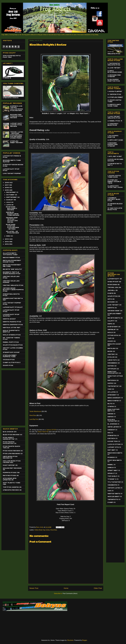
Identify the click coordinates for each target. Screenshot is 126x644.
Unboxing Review (11, 490)
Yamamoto (113, 500)
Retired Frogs (9, 476)
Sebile (111, 468)
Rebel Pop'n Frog (11, 342)
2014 (7, 239)
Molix (110, 333)
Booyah (111, 302)
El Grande (112, 424)
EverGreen (113, 327)
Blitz (110, 404)
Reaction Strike (115, 376)
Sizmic (110, 383)
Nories (111, 366)
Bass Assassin (114, 398)
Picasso (111, 457)
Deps (110, 324)
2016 (7, 188)
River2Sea (33, 415)
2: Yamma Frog (114, 94)
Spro (110, 299)
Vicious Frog (9, 360)
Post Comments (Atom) (70, 593)
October (11, 195)
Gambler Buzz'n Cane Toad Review (13, 214)
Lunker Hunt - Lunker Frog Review (17, 125)
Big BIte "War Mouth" (12, 269)
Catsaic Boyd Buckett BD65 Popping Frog (13, 290)
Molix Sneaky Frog (12, 335)
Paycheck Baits (115, 453)
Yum (110, 338)
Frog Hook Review (11, 451)
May (8, 236)
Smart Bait (113, 471)
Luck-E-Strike (114, 444)
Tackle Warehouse (35, 411)
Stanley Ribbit (114, 314)
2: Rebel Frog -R (115, 121)
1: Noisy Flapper (115, 92)
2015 (7, 190)
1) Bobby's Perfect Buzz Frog (114, 199)
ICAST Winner (9, 465)
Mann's (111, 308)
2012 (7, 244)
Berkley (111, 349)
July (9, 202)
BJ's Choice (8, 432)
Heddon (111, 430)
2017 (7, 185)
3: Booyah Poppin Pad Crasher (113, 145)
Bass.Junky (40, 527)
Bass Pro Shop (114, 344)
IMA (109, 433)
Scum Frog (113, 296)
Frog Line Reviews (11, 454)
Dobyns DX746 (51, 430)
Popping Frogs (10, 473)
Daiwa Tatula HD (43, 432)
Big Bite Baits (114, 318)
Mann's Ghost (9, 319)
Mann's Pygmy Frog (12, 322)
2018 (7, 183)
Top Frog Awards (11, 487)
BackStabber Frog (11, 258)
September (12, 197)
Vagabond (112, 485)
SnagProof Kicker (11, 352)
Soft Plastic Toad (11, 483)
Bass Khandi (113, 401)
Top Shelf (112, 476)
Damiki (111, 417)
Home (66, 588)
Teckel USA (113, 288)
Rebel (110, 465)
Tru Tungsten (114, 482)
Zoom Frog (8, 365)
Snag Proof (113, 282)
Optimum (112, 369)
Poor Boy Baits (115, 460)
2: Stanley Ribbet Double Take (114, 182)
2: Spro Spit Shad (115, 140)
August (10, 200)
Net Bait (111, 450)
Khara (110, 293)
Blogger (85, 640)
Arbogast (112, 395)
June (9, 205)
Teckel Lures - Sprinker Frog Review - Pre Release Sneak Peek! (17, 135)
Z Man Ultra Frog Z (12, 363)
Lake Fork (112, 360)
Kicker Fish (113, 441)
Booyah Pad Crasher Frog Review (16, 116)
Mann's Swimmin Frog (13, 325)
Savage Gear (114, 311)
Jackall (111, 290)
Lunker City (113, 447)
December (11, 192)
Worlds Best (114, 497)
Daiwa (110, 414)
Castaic (111, 354)
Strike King (113, 335)
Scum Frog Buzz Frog (13, 345)
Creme (111, 407)
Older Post (98, 588)
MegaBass (112, 363)
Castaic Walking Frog (13, 285)
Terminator (113, 386)
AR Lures (112, 392)
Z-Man (110, 502)
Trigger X (112, 479)
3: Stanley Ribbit (115, 97)
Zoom (110, 341)
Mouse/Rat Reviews (12, 468)
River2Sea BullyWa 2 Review (11, 208)
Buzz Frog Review (11, 435)
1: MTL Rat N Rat (115, 156)
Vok (109, 491)
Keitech (111, 439)
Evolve (111, 357)
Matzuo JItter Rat (12, 328)
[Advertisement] (10, 397)
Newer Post (34, 588)
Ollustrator (70, 640)
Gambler (112, 330)
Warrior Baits (114, 494)
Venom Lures (114, 488)
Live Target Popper (12, 174)
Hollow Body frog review (42, 530)
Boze (110, 351)
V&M (109, 389)
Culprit (111, 321)
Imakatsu (112, 436)
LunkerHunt (113, 279)
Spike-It (111, 473)
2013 (7, 242)
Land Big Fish (34, 419)
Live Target (113, 305)
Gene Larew (113, 427)
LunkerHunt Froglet (13, 307)
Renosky (112, 380)
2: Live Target (114, 68)
